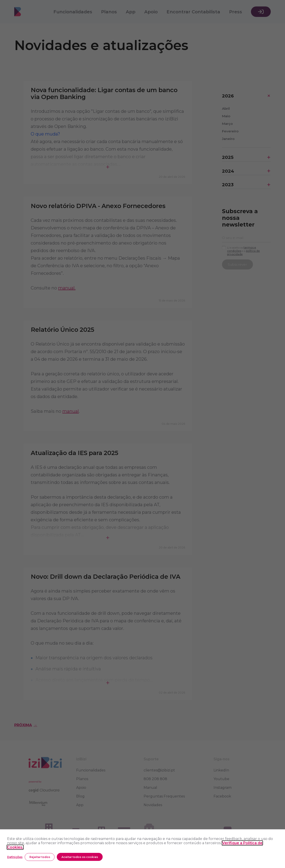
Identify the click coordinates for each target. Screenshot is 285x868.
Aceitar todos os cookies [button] (80, 857)
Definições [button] (15, 857)
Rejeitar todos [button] (40, 857)
